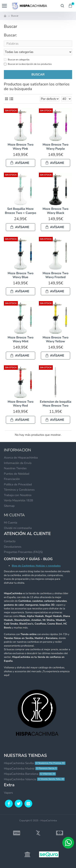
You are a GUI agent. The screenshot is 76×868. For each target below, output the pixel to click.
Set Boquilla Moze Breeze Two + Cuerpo (21, 211)
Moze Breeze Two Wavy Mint (21, 340)
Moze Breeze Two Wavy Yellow (55, 340)
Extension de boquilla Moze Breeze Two (56, 404)
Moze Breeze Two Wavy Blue (21, 275)
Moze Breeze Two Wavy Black (55, 211)
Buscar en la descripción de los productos (28, 64)
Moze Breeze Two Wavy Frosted (55, 275)
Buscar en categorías (17, 60)
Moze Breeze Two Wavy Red (21, 404)
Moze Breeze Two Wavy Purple (55, 147)
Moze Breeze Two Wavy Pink (21, 147)
